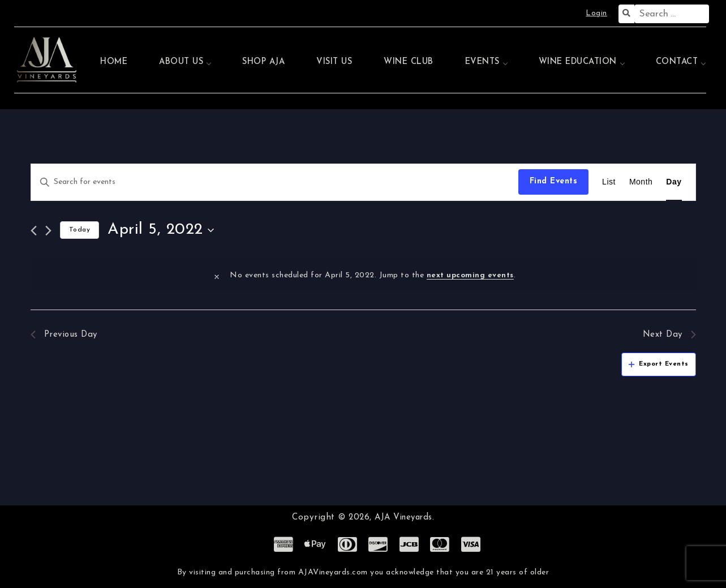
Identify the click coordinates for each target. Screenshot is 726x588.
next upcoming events (470, 275)
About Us (181, 62)
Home (114, 62)
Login (596, 13)
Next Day (668, 335)
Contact (677, 62)
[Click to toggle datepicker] (161, 230)
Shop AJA (263, 62)
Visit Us (334, 62)
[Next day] (48, 231)
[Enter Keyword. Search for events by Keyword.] (275, 182)
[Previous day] (34, 231)
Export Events (659, 365)
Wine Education (578, 62)
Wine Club (409, 62)
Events (482, 62)
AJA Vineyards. (404, 518)
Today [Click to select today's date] (80, 230)
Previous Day (66, 335)
